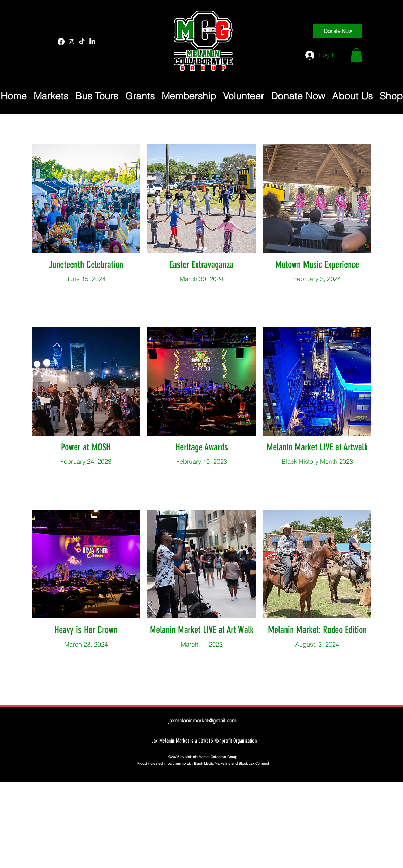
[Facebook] (61, 42)
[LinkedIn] (92, 42)
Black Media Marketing (212, 764)
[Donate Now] (338, 31)
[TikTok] (82, 42)
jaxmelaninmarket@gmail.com (202, 721)
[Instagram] (71, 42)
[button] (357, 55)
